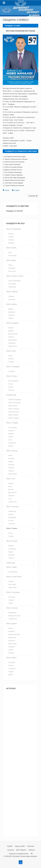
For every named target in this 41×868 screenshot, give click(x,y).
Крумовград (12, 340)
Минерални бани (14, 616)
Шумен (11, 650)
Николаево (12, 584)
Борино (11, 546)
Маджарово (12, 613)
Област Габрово (12, 292)
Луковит (11, 359)
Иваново (11, 496)
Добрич (11, 309)
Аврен (10, 265)
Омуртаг (11, 600)
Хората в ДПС (20, 846)
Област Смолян (12, 541)
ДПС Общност (21, 850)
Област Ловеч (11, 351)
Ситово (11, 520)
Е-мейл (16, 190)
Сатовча (11, 240)
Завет (10, 455)
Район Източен (14, 412)
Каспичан (12, 641)
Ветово (11, 489)
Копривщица (13, 572)
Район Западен (14, 418)
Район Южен (13, 406)
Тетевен (11, 362)
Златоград (12, 549)
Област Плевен (12, 376)
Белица (11, 234)
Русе (10, 499)
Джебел (11, 331)
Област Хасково (12, 608)
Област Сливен (12, 528)
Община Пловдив (15, 400)
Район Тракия (13, 415)
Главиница (12, 511)
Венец (11, 628)
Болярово (12, 662)
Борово (11, 483)
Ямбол (11, 675)
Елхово (11, 665)
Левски (11, 387)
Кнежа (11, 384)
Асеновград (12, 427)
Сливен (11, 536)
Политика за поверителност (19, 854)
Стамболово (13, 619)
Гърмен (11, 237)
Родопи (11, 446)
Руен (10, 252)
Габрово (11, 296)
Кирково (11, 337)
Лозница (11, 465)
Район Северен (14, 409)
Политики (31, 846)
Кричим (11, 434)
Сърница (11, 371)
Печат (6, 190)
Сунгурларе (12, 255)
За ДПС (10, 846)
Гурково (11, 581)
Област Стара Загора (14, 577)
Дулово (11, 514)
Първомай (12, 443)
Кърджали (12, 343)
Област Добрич (12, 304)
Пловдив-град (11, 395)
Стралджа (12, 669)
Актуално (11, 850)
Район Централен (15, 403)
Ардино (11, 328)
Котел (10, 533)
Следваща (33, 196)
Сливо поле (12, 502)
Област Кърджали (13, 323)
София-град (10, 563)
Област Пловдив (12, 423)
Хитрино (11, 653)
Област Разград (12, 451)
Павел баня (12, 587)
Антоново (12, 597)
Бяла (10, 486)
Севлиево (12, 299)
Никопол (11, 390)
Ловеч (10, 356)
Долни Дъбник (13, 381)
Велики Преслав (14, 634)
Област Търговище (13, 592)
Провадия (12, 268)
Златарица (12, 284)
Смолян (11, 558)
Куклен (11, 437)
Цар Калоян (13, 474)
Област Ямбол (11, 658)
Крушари (11, 315)
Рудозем (11, 555)
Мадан (11, 552)
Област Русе (11, 479)
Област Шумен (11, 624)
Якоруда (11, 243)
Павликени (12, 287)
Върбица (11, 631)
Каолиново (12, 637)
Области (32, 850)
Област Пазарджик (13, 367)
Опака (10, 603)
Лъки (10, 440)
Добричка (12, 312)
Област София (11, 567)
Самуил (11, 471)
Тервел (11, 318)
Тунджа (11, 672)
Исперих (11, 458)
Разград (11, 468)
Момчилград (13, 334)
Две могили (12, 493)
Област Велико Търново (15, 276)
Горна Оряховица (14, 281)
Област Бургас (11, 248)
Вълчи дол (12, 271)
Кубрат (11, 462)
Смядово (11, 647)
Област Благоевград (13, 229)
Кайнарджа (12, 517)
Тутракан (12, 524)
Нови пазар (12, 644)
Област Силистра (12, 507)
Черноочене (13, 346)
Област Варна (11, 260)
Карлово (11, 431)
